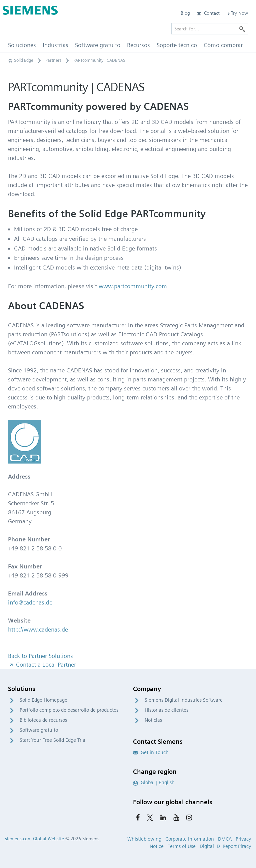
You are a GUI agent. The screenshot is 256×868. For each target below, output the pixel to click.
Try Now (237, 13)
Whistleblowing (144, 839)
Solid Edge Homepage (43, 700)
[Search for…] (210, 29)
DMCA (225, 839)
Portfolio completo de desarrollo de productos (69, 710)
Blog (185, 13)
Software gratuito (39, 730)
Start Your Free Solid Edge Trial (53, 740)
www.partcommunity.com (133, 286)
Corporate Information (190, 839)
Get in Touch (151, 752)
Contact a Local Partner (42, 664)
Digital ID (210, 846)
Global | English (154, 783)
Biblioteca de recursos (43, 720)
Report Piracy (237, 846)
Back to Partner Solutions (40, 656)
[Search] (242, 29)
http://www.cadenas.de (38, 629)
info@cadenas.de (30, 602)
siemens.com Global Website (34, 839)
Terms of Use (182, 846)
